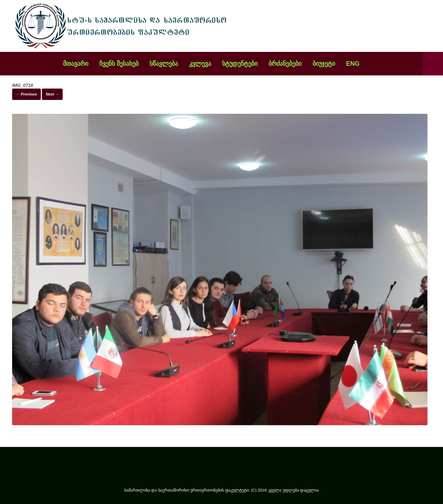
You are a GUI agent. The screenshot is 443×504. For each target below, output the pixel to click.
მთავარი (76, 64)
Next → (52, 94)
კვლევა (200, 64)
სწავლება (164, 64)
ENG (353, 64)
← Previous (26, 94)
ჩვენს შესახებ (119, 64)
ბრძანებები (285, 64)
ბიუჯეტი (324, 64)
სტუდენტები (240, 64)
